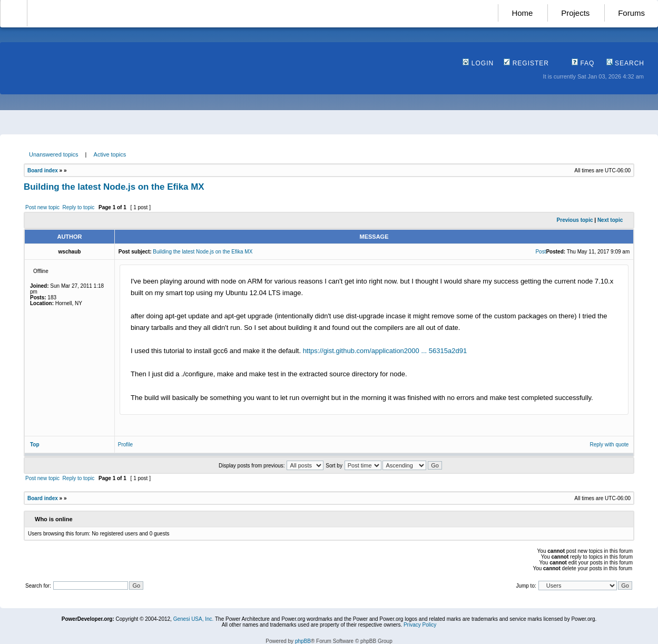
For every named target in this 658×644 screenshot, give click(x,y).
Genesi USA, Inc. (194, 619)
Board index (43, 170)
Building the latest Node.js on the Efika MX (114, 187)
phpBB (303, 641)
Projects (575, 13)
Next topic (610, 220)
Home (522, 13)
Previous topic (575, 220)
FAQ (583, 63)
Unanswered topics (54, 154)
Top (35, 445)
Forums (631, 13)
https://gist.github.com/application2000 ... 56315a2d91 (385, 351)
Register (526, 63)
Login (478, 63)
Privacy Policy (420, 625)
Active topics (110, 154)
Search (625, 63)
